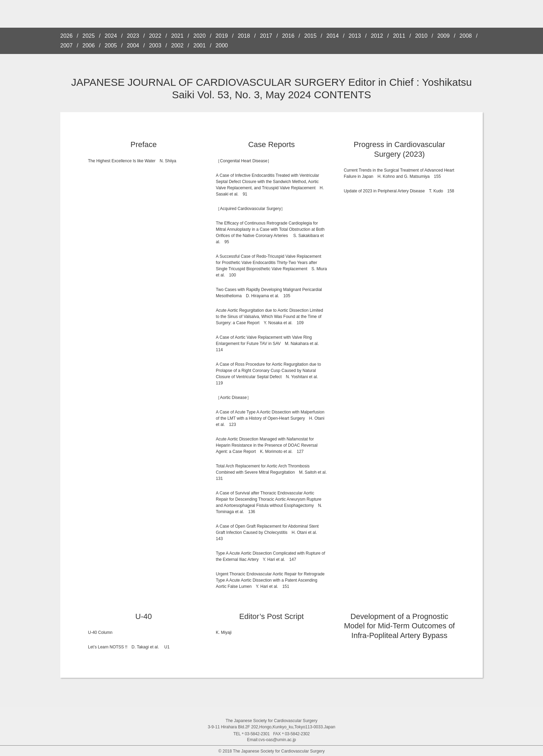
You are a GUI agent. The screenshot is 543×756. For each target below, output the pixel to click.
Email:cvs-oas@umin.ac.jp (271, 740)
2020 (199, 36)
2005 (111, 46)
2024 (111, 36)
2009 (444, 36)
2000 (222, 46)
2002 (177, 46)
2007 (66, 46)
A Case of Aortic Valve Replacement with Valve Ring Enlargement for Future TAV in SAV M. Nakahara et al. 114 (269, 344)
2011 (399, 36)
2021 (177, 36)
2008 (466, 36)
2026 (66, 36)
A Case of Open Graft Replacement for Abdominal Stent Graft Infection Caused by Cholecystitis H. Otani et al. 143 (268, 532)
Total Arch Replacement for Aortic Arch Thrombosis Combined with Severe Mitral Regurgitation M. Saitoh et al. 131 (273, 472)
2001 (199, 46)
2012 (377, 36)
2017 (266, 36)
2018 (244, 36)
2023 (133, 36)
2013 (355, 36)
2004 (133, 46)
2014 (333, 36)
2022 (155, 36)
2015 (311, 36)
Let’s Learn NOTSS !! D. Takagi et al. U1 (129, 647)
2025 (89, 36)
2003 (155, 46)
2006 (89, 46)
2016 (288, 36)
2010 (421, 36)
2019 (222, 36)
